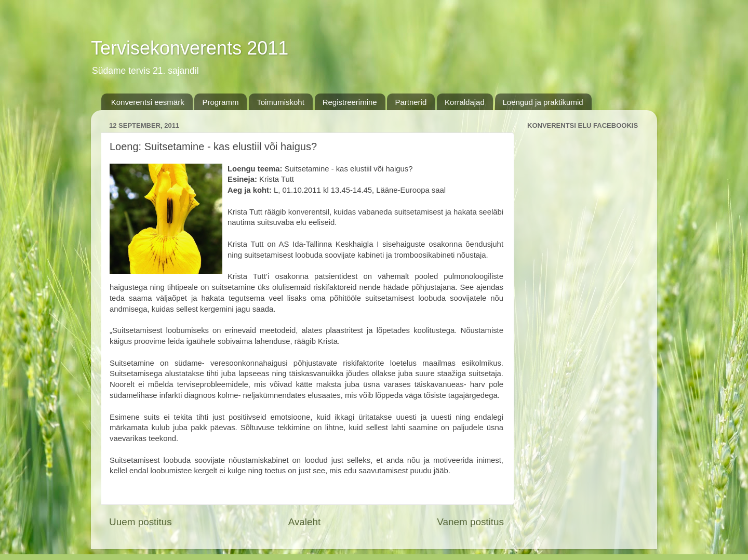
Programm (220, 102)
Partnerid (411, 102)
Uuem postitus (141, 522)
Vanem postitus (470, 522)
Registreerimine (350, 102)
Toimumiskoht (280, 102)
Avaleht (305, 522)
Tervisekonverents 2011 (190, 48)
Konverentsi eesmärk (148, 102)
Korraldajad (465, 102)
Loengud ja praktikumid (543, 102)
